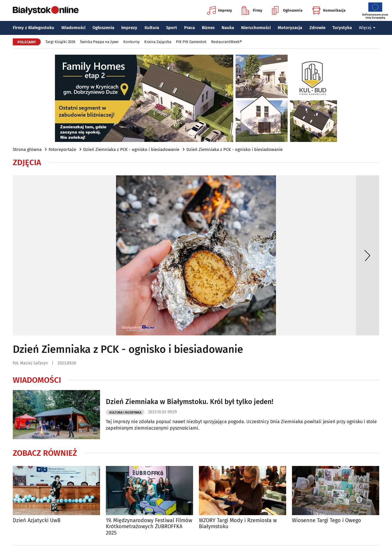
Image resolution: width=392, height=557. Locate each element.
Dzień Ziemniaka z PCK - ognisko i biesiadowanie (131, 150)
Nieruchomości (256, 28)
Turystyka (342, 28)
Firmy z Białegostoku (34, 28)
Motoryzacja (290, 28)
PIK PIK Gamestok (191, 42)
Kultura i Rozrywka (125, 413)
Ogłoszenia (287, 10)
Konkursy (131, 42)
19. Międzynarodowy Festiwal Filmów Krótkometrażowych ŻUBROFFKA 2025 (149, 527)
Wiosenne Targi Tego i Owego (327, 520)
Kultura (152, 28)
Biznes (208, 28)
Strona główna (27, 150)
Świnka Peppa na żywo (99, 42)
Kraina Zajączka (158, 42)
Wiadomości (73, 28)
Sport (172, 28)
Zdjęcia (27, 163)
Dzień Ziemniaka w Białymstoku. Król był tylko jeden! (190, 402)
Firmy (252, 10)
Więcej (367, 28)
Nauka (228, 28)
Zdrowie (317, 28)
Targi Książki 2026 (60, 42)
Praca (189, 28)
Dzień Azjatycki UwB (37, 520)
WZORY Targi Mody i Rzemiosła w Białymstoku (238, 524)
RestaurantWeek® (227, 42)
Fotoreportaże (62, 150)
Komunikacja (329, 10)
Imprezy (220, 10)
